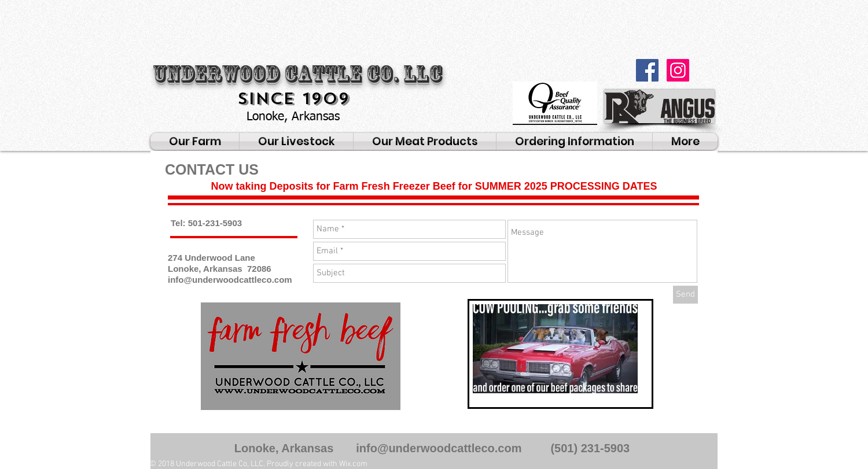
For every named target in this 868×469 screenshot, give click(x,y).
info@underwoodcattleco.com (230, 280)
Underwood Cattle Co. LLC (297, 74)
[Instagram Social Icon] (678, 70)
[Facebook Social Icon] (647, 70)
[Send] (685, 295)
